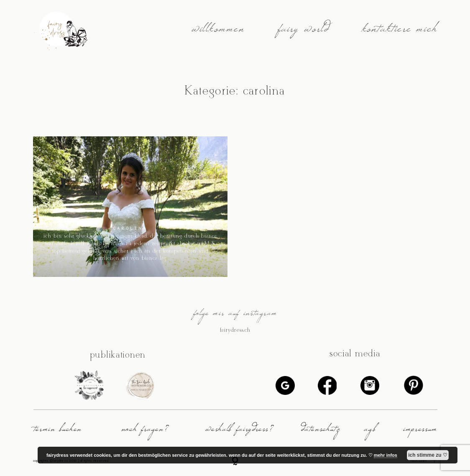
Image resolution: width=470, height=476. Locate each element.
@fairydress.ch (235, 330)
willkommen (218, 32)
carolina (130, 228)
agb (370, 431)
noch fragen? (145, 431)
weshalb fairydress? (239, 431)
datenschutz (321, 431)
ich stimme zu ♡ (428, 455)
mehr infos (386, 455)
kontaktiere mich (399, 32)
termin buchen (57, 431)
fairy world (303, 32)
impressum (420, 431)
